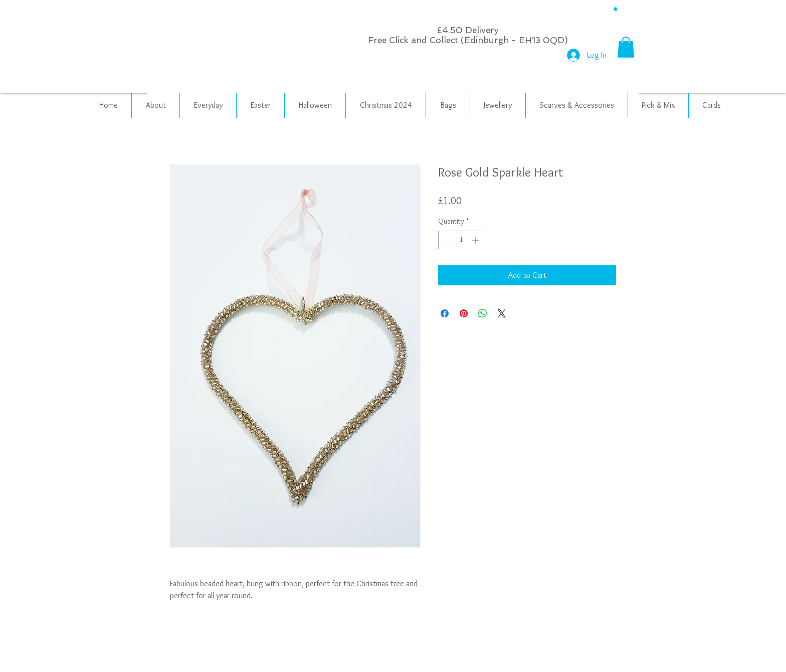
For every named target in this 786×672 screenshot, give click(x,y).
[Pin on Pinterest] (464, 313)
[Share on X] (502, 313)
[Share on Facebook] (445, 313)
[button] (615, 9)
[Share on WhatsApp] (483, 313)
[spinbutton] (461, 240)
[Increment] (476, 240)
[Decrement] (446, 240)
